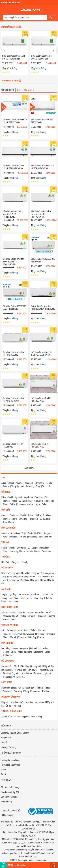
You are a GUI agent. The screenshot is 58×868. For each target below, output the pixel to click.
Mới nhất (28, 90)
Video (3, 769)
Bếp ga (36, 573)
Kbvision (40, 634)
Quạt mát (21, 677)
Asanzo (6, 486)
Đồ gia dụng (37, 716)
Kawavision (29, 634)
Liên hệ (4, 742)
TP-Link (13, 637)
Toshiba (49, 483)
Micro (29, 598)
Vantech (22, 637)
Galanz (31, 515)
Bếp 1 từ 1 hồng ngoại (11, 573)
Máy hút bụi (27, 673)
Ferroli (48, 612)
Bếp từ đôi (19, 576)
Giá (19, 90)
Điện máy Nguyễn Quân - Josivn (15, 733)
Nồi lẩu (43, 580)
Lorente (29, 652)
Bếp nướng (8, 576)
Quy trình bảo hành (9, 797)
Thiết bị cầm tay (9, 716)
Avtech (18, 630)
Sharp (14, 486)
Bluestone (39, 652)
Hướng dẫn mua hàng (10, 760)
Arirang (10, 630)
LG (49, 486)
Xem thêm (29, 468)
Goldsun (27, 688)
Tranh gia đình (9, 677)
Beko (44, 504)
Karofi (5, 537)
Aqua (4, 483)
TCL (44, 486)
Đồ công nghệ (24, 716)
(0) (3, 866)
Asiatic (13, 612)
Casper (11, 483)
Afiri (3, 630)
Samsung (30, 486)
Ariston (5, 612)
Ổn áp (8, 706)
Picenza (51, 616)
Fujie (24, 533)
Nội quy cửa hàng (8, 747)
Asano (21, 486)
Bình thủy (25, 666)
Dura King (6, 648)
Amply (4, 594)
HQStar (38, 533)
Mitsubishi (39, 501)
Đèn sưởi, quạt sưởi (43, 673)
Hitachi (12, 548)
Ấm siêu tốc (7, 666)
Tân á (41, 537)
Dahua (34, 630)
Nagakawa (28, 497)
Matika (6, 652)
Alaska (47, 519)
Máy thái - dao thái (11, 580)
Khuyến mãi (6, 737)
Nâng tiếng (39, 598)
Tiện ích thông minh (11, 673)
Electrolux (28, 501)
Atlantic (21, 612)
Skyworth (39, 483)
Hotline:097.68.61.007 (11, 2)
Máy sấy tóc (33, 670)
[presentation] (5, 51)
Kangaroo (48, 533)
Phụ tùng (17, 706)
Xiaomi (19, 483)
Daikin (13, 504)
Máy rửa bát (20, 670)
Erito (3, 497)
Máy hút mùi (48, 576)
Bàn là (16, 666)
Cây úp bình (36, 666)
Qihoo (5, 637)
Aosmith (5, 533)
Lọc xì (22, 598)
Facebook (9, 815)
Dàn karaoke (24, 594)
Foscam (42, 630)
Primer (6, 619)
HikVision (7, 634)
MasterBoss (44, 648)
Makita (40, 688)
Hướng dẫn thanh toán (11, 765)
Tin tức (4, 774)
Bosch (26, 630)
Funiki (10, 497)
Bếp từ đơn (30, 576)
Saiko (47, 652)
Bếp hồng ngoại (47, 573)
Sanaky (25, 562)
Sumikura (39, 497)
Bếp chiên (27, 573)
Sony (38, 486)
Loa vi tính (13, 598)
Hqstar (15, 648)
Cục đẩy (12, 594)
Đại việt (49, 537)
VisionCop (32, 637)
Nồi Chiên (25, 580)
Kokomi (33, 648)
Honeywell (18, 634)
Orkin (13, 652)
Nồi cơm (35, 580)
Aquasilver (15, 533)
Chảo (39, 576)
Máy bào (5, 702)
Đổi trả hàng (6, 801)
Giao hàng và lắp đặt (10, 792)
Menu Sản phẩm (18, 865)
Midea (14, 501)
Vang (16, 601)
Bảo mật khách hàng (10, 787)
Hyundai (18, 497)
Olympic (31, 616)
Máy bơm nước (17, 702)
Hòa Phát (5, 562)
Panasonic (28, 483)
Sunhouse (33, 537)
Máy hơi (29, 702)
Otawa (23, 537)
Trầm (10, 601)
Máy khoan (40, 702)
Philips (20, 652)
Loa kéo (44, 594)
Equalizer (35, 594)
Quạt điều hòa (47, 670)
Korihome (14, 537)
